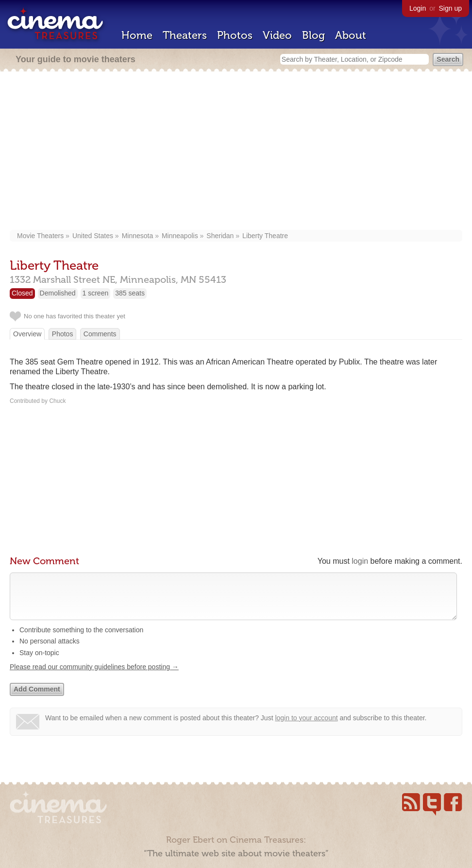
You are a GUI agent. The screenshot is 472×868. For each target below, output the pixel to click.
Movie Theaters (40, 236)
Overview (27, 334)
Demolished (58, 293)
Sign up (450, 8)
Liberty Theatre (265, 236)
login (360, 561)
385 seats (130, 293)
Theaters (185, 35)
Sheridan (220, 236)
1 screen (96, 293)
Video (277, 35)
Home (137, 35)
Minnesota (138, 236)
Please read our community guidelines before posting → (94, 677)
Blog (313, 35)
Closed (22, 293)
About (351, 35)
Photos (235, 35)
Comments (100, 334)
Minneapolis (180, 236)
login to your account (306, 728)
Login (418, 8)
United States (93, 236)
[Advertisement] (236, 152)
